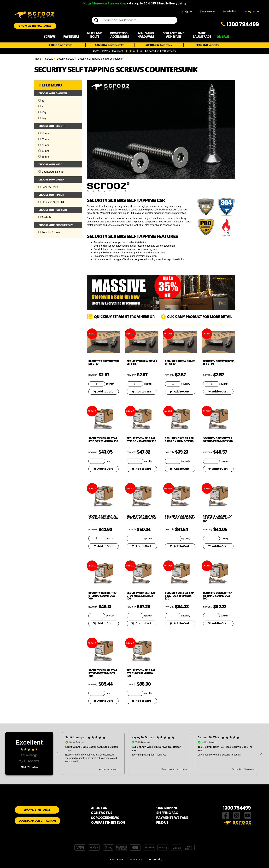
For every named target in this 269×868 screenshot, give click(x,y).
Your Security (154, 859)
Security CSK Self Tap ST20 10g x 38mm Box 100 (179, 596)
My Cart (251, 11)
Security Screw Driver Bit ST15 (142, 363)
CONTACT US (102, 813)
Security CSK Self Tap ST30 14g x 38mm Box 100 (141, 673)
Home (38, 59)
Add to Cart (103, 392)
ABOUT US (99, 808)
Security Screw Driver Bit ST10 (104, 363)
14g (42, 118)
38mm (44, 157)
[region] (159, 754)
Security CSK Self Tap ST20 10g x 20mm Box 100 (218, 519)
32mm (44, 151)
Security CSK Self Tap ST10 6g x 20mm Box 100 (103, 440)
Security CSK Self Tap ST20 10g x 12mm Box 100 (180, 517)
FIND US (162, 822)
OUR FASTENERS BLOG (108, 822)
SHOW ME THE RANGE (37, 810)
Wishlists (230, 11)
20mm (44, 139)
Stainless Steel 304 (51, 202)
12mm (44, 133)
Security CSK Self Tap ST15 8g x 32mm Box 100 (141, 517)
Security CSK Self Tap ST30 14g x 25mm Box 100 (103, 673)
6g (41, 101)
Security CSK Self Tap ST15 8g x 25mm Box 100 (103, 517)
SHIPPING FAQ (167, 813)
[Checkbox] (40, 100)
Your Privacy (135, 859)
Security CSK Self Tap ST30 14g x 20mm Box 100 (218, 596)
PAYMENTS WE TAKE (172, 818)
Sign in (187, 11)
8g (41, 106)
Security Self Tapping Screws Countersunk (100, 59)
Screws (49, 59)
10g (42, 112)
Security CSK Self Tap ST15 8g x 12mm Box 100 (179, 440)
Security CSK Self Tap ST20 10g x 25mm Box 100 (103, 596)
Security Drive (48, 187)
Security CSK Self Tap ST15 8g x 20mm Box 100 (218, 440)
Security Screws (65, 59)
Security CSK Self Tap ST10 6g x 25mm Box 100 (141, 440)
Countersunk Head (51, 172)
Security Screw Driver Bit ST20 (180, 363)
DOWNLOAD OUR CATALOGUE (37, 821)
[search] (98, 20)
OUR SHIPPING (167, 808)
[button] (58, 753)
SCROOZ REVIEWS (105, 818)
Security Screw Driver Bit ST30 (218, 363)
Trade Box (46, 217)
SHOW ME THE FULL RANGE (35, 26)
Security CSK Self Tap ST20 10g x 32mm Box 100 (141, 596)
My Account (207, 11)
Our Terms (117, 859)
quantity (110, 384)
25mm (44, 145)
